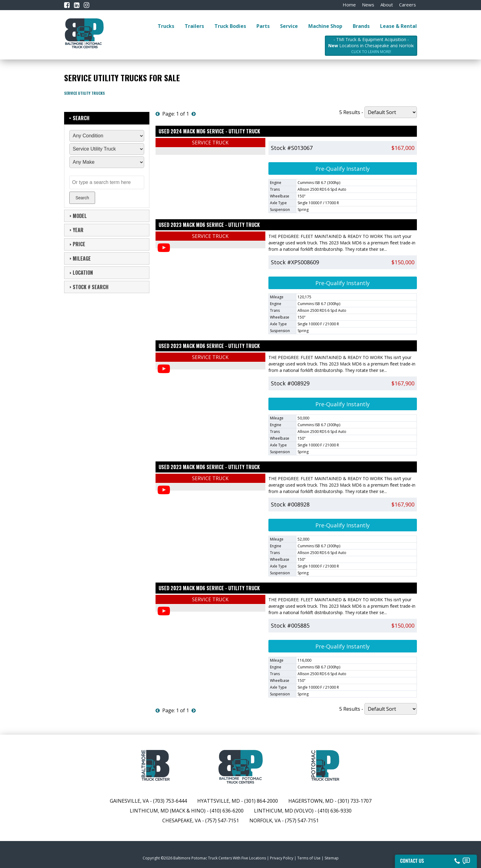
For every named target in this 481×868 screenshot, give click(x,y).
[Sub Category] (107, 149)
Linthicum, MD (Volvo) (284, 811)
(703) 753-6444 (170, 801)
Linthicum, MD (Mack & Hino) (168, 811)
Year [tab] (76, 230)
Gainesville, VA (129, 801)
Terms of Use (309, 858)
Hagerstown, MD (311, 801)
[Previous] (158, 114)
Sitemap (332, 858)
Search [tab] (79, 118)
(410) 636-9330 (335, 811)
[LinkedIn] (77, 5)
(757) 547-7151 (222, 820)
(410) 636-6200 (227, 811)
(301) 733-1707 (355, 801)
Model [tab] (77, 216)
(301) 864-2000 (261, 801)
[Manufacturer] (107, 162)
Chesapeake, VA (182, 820)
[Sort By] (391, 112)
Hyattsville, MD (219, 801)
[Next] (194, 114)
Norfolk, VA (266, 820)
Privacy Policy (282, 858)
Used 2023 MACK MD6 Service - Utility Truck (209, 225)
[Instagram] (87, 5)
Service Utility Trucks (85, 93)
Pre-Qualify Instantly (342, 169)
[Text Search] (107, 182)
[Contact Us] (436, 860)
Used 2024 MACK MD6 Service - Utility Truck (209, 131)
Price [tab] (77, 244)
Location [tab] (80, 273)
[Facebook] (67, 5)
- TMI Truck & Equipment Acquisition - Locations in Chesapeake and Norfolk (371, 46)
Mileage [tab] (79, 258)
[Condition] (107, 136)
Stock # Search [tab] (88, 287)
